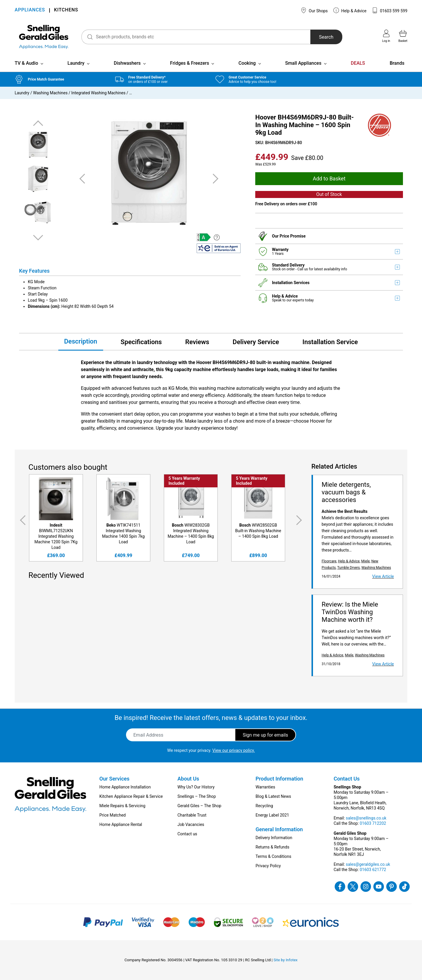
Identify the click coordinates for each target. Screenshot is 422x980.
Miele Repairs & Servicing (122, 806)
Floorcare (329, 561)
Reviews (197, 342)
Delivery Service (256, 342)
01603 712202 (373, 823)
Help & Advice (350, 10)
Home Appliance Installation (125, 787)
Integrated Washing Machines (98, 93)
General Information (279, 829)
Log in (386, 36)
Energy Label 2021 (272, 815)
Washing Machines (50, 93)
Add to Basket (329, 179)
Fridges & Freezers (189, 63)
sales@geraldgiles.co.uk (368, 864)
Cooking (247, 63)
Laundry (76, 63)
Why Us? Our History (196, 787)
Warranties (265, 787)
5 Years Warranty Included (184, 481)
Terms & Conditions (273, 856)
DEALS (358, 63)
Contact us (187, 834)
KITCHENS (66, 10)
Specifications (141, 342)
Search (326, 37)
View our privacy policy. (234, 750)
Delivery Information (274, 838)
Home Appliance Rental (121, 824)
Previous (38, 123)
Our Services (114, 779)
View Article (383, 576)
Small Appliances (303, 63)
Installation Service (330, 342)
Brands (397, 63)
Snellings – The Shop (197, 796)
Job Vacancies (191, 824)
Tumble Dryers (349, 568)
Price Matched (113, 815)
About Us (188, 779)
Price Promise (293, 236)
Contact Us (347, 779)
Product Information (279, 779)
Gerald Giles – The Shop (200, 806)
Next (38, 237)
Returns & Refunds (272, 847)
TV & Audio (26, 63)
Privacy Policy (268, 866)
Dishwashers (127, 63)
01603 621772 (373, 870)
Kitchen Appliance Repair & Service (131, 796)
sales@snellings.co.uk (366, 818)
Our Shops (314, 10)
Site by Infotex (285, 960)
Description (81, 341)
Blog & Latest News (273, 796)
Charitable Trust (192, 815)
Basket (403, 36)
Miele (365, 561)
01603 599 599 (390, 10)
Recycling (264, 806)
